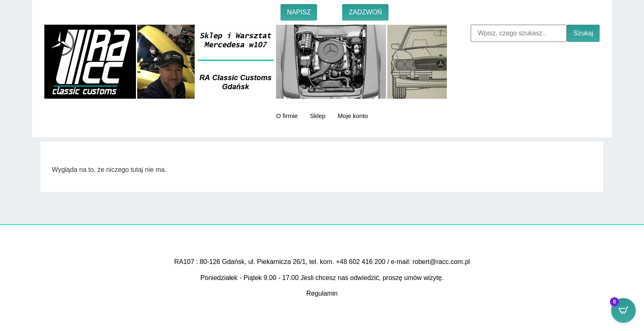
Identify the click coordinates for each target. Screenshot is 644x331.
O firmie (287, 116)
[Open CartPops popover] (623, 310)
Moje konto (353, 116)
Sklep (318, 116)
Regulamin (322, 293)
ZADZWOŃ (365, 12)
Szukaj (583, 33)
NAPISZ (299, 12)
